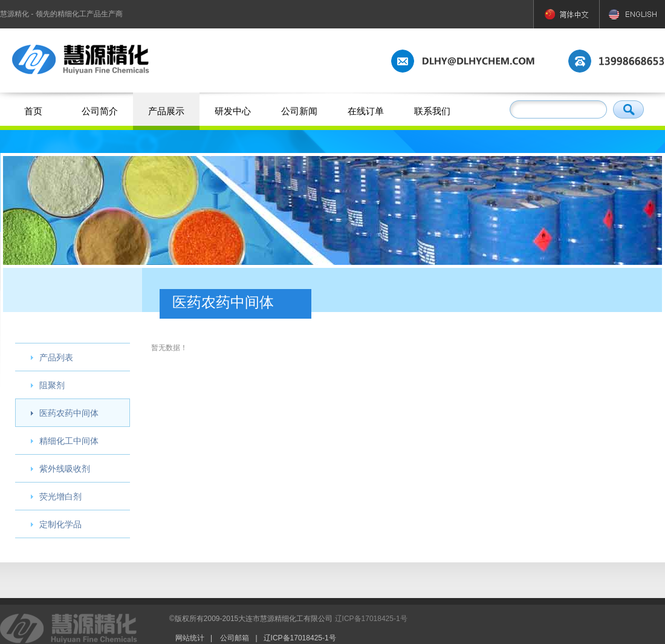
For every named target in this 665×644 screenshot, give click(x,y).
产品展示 (166, 111)
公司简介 (100, 111)
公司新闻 (299, 111)
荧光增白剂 (60, 496)
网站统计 (190, 638)
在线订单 (366, 111)
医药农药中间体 (69, 413)
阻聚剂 (52, 385)
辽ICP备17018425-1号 (371, 619)
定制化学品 (60, 524)
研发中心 (233, 111)
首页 (33, 111)
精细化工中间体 (69, 441)
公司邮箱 (235, 638)
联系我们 (432, 111)
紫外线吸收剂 (65, 469)
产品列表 (56, 357)
